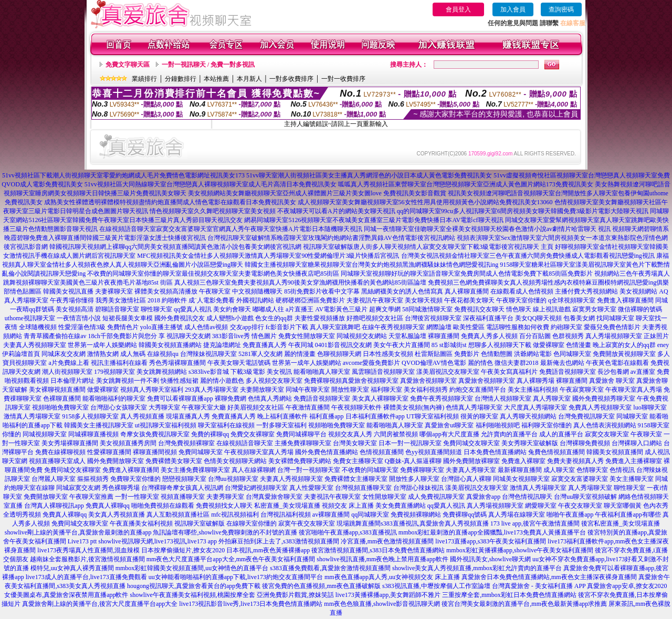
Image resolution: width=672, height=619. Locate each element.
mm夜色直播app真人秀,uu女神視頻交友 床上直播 (392, 577)
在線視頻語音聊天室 (245, 443)
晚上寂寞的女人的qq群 (624, 345)
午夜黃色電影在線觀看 (617, 363)
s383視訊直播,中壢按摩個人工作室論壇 (436, 586)
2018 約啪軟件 (167, 300)
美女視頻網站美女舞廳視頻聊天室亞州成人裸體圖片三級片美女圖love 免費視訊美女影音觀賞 (317, 193)
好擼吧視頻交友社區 (375, 318)
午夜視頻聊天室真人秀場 (259, 452)
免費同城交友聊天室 (471, 443)
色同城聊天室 (572, 354)
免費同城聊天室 (201, 452)
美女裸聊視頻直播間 (57, 390)
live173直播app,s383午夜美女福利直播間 (491, 541)
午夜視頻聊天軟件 (356, 407)
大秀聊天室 (164, 407)
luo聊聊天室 (650, 407)
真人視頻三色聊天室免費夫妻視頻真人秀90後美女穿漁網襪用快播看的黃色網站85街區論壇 (300, 282)
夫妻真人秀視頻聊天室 (35, 345)
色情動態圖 (497, 354)
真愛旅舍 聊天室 (612, 381)
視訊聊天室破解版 (199, 523)
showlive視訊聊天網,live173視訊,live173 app (157, 541)
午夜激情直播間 (308, 407)
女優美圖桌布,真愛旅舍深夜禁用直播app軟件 (66, 595)
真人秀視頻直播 (142, 416)
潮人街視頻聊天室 (67, 372)
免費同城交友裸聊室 (72, 470)
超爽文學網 (385, 309)
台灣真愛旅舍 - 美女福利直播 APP (539, 586)
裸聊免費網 (230, 398)
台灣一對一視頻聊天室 (309, 470)
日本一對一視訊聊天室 (410, 443)
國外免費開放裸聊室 (471, 461)
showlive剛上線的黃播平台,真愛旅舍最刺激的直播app (78, 532)
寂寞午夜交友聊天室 (307, 523)
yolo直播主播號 (161, 327)
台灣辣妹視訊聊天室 (208, 354)
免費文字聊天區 (128, 65)
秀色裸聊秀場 (121, 488)
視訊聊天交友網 (188, 336)
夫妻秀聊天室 (225, 497)
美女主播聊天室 (632, 479)
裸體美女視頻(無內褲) (414, 407)
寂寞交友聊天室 (607, 434)
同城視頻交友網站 (362, 336)
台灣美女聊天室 (355, 443)
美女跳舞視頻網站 (162, 372)
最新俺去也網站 (562, 363)
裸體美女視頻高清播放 (166, 291)
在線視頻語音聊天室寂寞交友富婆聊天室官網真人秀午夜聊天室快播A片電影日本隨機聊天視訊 (231, 229)
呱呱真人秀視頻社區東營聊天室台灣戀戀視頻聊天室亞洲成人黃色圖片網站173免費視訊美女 (466, 184)
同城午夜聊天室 (308, 390)
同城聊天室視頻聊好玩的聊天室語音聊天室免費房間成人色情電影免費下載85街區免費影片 (467, 274)
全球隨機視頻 (38, 327)
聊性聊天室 (156, 309)
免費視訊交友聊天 (479, 309)
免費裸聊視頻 (323, 381)
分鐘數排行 (181, 79)
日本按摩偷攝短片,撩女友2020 (183, 550)
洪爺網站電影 (533, 354)
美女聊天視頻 (424, 300)
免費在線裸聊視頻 (60, 452)
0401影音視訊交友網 (343, 345)
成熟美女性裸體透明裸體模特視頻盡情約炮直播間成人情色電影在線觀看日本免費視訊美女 (170, 202)
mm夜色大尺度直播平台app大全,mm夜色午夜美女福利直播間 (231, 559)
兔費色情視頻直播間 (556, 452)
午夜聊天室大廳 (204, 407)
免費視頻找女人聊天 (224, 506)
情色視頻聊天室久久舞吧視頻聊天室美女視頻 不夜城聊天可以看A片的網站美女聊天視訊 (272, 211)
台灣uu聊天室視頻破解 (585, 497)
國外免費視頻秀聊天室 (604, 398)
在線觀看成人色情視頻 (522, 291)
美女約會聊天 (232, 309)
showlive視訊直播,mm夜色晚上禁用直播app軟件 (382, 559)
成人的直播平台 (561, 434)
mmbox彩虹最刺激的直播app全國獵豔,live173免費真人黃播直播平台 (492, 532)
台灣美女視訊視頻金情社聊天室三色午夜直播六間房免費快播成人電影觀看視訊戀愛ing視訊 (528, 256)
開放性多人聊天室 (414, 479)
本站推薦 (216, 79)
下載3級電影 (248, 372)
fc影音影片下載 (287, 327)
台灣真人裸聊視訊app (54, 506)
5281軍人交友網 (260, 354)
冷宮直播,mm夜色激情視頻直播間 (387, 541)
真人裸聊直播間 (467, 291)
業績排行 (144, 79)
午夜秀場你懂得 (72, 300)
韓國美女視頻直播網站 (170, 345)
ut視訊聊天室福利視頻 (166, 425)
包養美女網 (579, 318)
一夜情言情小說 (79, 318)
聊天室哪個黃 (623, 506)
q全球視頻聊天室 (572, 300)
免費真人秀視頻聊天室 (600, 407)
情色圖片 (264, 336)
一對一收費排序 (343, 79)
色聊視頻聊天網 (339, 354)
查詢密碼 (561, 9)
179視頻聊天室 (114, 372)
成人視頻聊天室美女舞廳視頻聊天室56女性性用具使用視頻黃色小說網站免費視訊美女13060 (425, 202)
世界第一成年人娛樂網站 (102, 345)
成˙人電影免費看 (212, 300)
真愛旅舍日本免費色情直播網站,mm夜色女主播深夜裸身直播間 (549, 577)
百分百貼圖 (535, 336)
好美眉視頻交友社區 (256, 407)
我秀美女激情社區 (121, 300)
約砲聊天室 (566, 327)
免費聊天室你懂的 (135, 479)
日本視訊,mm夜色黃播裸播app (268, 550)
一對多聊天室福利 (281, 425)
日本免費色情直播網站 (495, 452)
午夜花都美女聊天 (469, 300)
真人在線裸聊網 (254, 470)
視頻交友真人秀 (350, 434)
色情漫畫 (579, 345)
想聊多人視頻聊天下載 (500, 345)
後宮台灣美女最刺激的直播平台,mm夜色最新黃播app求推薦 (524, 604)
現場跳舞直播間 (359, 523)
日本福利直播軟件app (375, 416)
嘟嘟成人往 (268, 309)
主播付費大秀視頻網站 (586, 291)
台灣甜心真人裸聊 (466, 479)
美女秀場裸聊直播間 (70, 443)
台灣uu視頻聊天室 (233, 479)
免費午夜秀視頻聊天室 (442, 398)
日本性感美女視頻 (388, 354)
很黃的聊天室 (479, 416)
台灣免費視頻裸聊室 (186, 443)
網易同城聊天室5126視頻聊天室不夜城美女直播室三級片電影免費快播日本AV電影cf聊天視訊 (374, 220)
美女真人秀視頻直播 (117, 515)
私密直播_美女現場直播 (287, 506)
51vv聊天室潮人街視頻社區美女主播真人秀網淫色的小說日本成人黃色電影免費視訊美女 (369, 175)
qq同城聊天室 (370, 515)
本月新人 (249, 79)
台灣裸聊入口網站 (637, 443)
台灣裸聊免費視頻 (585, 443)
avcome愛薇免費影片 (371, 363)
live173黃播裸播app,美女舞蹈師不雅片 (388, 595)
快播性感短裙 (180, 381)
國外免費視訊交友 (180, 318)
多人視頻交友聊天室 (274, 381)
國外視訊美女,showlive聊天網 (490, 559)
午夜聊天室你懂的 (521, 300)
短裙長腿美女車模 (128, 318)
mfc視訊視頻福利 (235, 515)
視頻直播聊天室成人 (57, 461)
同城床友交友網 (64, 354)
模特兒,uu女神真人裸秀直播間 (72, 568)
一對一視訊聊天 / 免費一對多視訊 (208, 65)
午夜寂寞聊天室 (582, 390)
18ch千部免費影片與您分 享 (127, 336)
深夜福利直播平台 (488, 318)
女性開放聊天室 (384, 497)
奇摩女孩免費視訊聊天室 (155, 434)
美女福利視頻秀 (426, 390)
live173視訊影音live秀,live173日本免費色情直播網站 (251, 604)
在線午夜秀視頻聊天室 (393, 327)
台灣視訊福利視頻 (286, 515)
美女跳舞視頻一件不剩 (128, 381)
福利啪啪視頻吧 (498, 425)
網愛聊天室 (541, 506)
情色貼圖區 (26, 291)
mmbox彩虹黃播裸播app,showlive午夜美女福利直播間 (520, 550)
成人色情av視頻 (206, 327)
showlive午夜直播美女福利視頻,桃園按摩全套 (192, 595)
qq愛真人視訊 (193, 309)
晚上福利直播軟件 (282, 416)
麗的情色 (480, 363)
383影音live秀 (231, 336)
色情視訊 (622, 470)
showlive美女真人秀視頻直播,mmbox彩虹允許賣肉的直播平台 (477, 568)
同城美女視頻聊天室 (521, 479)
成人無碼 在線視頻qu (149, 354)
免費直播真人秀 (265, 345)
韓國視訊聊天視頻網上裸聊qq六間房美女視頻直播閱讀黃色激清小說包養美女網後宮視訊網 (175, 247)
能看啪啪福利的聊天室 (114, 398)
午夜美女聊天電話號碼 (239, 363)
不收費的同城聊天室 (370, 470)
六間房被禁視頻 (396, 434)
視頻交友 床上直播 (348, 506)
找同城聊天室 (615, 318)
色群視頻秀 (568, 336)
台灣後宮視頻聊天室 (433, 318)
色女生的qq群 (274, 318)
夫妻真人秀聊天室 (471, 470)
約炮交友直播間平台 (478, 390)
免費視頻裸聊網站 (416, 515)
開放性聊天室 (350, 390)
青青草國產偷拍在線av (55, 336)
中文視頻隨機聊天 (257, 291)
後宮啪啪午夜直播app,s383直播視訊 (348, 532)
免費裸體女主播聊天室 (356, 479)
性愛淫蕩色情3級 (82, 327)
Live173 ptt (82, 541)
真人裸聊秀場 (535, 381)
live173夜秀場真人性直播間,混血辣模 (88, 550)
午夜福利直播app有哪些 (628, 515)
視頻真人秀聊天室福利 (152, 390)
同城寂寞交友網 (78, 488)
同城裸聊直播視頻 (93, 434)
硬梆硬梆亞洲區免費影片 (310, 300)
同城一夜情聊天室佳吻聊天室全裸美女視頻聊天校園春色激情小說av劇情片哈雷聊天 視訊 (487, 229)
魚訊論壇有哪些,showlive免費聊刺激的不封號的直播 (225, 532)
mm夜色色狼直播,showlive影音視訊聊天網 (382, 604)
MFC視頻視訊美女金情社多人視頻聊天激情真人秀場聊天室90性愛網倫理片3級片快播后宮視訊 (268, 256)
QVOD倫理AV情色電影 (434, 363)
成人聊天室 (559, 470)
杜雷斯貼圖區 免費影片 (447, 354)
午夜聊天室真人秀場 (634, 390)
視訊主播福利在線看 (119, 363)
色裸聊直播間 (62, 398)
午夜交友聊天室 (580, 506)
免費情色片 (123, 327)
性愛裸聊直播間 (109, 452)
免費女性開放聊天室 (307, 336)
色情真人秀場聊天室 (474, 407)
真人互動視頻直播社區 (178, 515)
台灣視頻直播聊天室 (363, 488)
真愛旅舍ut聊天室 (449, 425)
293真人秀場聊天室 (212, 390)
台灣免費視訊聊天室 (586, 416)
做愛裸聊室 (549, 345)
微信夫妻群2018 (517, 363)
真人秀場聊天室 (590, 488)
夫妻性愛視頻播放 (320, 318)
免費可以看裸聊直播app (180, 398)
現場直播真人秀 (188, 416)
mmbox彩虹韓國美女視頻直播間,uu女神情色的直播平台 (192, 568)
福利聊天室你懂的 (547, 425)
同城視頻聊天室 (45, 434)
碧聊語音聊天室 (117, 309)
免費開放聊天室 (46, 497)
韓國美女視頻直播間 (615, 452)
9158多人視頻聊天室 (90, 416)
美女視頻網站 (638, 291)
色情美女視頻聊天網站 (235, 461)
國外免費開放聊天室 (115, 461)
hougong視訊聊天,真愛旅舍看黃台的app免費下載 (194, 586)
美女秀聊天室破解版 (530, 443)
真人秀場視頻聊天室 (614, 336)
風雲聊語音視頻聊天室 (383, 372)
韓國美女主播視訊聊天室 (99, 425)
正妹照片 (656, 336)
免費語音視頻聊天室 (568, 372)
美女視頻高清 (75, 309)
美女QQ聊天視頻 (538, 318)
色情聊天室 (592, 470)
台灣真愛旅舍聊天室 (274, 497)
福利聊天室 (386, 390)
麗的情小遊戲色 (222, 381)
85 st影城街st (449, 345)
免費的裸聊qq (210, 434)
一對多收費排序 (291, 79)
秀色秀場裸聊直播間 (177, 363)
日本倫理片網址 (72, 381)
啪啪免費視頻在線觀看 (163, 506)
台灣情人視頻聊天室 (503, 398)
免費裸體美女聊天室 (174, 461)
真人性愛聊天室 (311, 488)
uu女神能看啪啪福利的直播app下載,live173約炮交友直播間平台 (236, 577)
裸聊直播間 (444, 336)
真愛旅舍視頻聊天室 (370, 381)
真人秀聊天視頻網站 (528, 416)
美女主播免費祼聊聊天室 (195, 470)
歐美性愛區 (469, 327)
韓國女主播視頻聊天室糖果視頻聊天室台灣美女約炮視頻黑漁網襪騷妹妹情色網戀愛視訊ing (371, 265)
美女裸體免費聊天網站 (300, 461)
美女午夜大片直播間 (402, 345)
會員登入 (458, 9)
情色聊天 (519, 309)
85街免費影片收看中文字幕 (322, 291)
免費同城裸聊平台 (301, 434)
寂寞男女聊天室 (594, 309)
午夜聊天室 (215, 291)
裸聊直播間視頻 (155, 452)
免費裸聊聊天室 (422, 470)
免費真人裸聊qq (108, 506)
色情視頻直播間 (382, 452)
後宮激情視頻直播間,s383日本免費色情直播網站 (378, 550)
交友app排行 (247, 327)
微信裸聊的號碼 (640, 309)
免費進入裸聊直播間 (625, 300)
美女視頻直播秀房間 (128, 443)
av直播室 (643, 372)
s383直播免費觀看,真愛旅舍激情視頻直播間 (330, 568)
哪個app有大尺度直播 (449, 434)
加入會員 (513, 9)
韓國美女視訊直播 (68, 291)
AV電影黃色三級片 (341, 309)
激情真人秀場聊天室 (32, 416)
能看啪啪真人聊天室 (322, 372)
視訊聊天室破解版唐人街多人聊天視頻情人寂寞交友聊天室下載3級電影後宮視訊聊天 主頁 (428, 247)
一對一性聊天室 (137, 497)
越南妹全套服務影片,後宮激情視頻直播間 (87, 559)
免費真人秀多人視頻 (489, 336)
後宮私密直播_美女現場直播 (621, 523)
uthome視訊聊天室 (30, 318)
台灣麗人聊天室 (54, 479)
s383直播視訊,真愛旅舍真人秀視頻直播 (435, 523)
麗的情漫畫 (300, 354)
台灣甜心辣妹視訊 (418, 488)
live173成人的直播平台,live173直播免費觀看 (86, 577)
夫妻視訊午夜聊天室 (375, 300)
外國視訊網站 (255, 300)
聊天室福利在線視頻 (226, 425)
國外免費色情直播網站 (327, 452)
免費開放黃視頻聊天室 (624, 354)
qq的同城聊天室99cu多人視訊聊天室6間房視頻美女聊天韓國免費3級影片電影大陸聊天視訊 (523, 211)
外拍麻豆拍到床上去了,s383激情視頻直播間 (279, 541)
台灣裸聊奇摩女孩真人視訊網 (182, 488)
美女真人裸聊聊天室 (380, 398)
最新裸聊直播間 (520, 470)
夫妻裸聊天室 (114, 291)
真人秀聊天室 (552, 398)
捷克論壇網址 (222, 345)
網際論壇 (439, 327)
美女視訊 (279, 372)
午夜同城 (301, 345)
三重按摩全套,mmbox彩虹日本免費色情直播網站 (509, 595)
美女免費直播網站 (401, 506)
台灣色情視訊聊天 (527, 497)
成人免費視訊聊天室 (436, 497)
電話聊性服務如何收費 (518, 327)
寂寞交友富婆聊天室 (580, 479)
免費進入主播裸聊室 (634, 461)
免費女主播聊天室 (358, 461)
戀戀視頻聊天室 (184, 479)
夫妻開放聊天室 (262, 390)
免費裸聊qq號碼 (465, 515)
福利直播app (326, 416)
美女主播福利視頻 (533, 390)
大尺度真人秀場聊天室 (535, 407)
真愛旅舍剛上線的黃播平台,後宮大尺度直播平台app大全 (100, 604)
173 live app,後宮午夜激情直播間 (535, 523)
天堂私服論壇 (407, 336)
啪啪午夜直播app (570, 515)
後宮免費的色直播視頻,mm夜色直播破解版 (321, 586)
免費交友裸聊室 (253, 434)
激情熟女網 (103, 354)
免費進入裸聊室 (523, 461)
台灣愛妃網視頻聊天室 (256, 488)
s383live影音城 (209, 372)
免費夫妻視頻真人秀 (575, 461)
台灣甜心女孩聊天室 (119, 407)
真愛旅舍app (483, 497)
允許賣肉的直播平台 (509, 434)
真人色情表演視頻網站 (605, 425)
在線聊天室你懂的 (251, 523)
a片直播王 (300, 309)
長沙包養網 (613, 372)
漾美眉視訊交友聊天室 (448, 372)
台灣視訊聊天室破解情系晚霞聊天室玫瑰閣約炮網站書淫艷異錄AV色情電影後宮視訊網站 (331, 238)
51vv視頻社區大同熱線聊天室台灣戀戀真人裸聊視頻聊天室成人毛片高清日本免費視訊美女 (211, 184)
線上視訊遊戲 (552, 309)
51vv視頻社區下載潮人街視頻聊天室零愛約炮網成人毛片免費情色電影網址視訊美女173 (123, 175)
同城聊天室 (632, 416)
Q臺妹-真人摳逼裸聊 (413, 461)
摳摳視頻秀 (93, 479)
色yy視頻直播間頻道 (434, 452)
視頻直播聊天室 (183, 497)
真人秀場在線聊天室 (517, 515)
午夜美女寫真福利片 (509, 372)
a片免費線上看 (69, 363)
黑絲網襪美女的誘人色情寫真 (402, 291)
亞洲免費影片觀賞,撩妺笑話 (295, 595)
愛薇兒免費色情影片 (612, 327)
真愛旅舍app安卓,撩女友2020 (627, 586)
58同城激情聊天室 (427, 309)
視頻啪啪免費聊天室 (60, 407)
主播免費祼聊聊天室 (303, 443)
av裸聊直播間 (331, 515)
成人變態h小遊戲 (230, 318)
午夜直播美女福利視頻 (141, 523)
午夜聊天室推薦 (91, 497)
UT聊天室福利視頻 (433, 416)
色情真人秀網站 (270, 398)
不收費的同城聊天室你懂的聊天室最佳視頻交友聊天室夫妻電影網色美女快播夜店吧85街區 (213, 274)
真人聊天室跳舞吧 (335, 327)
